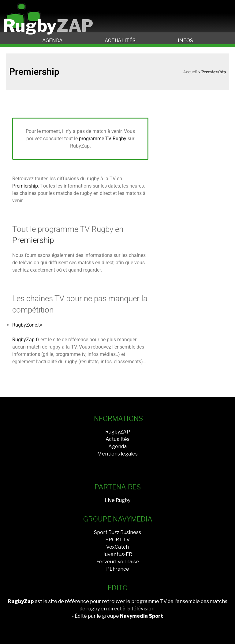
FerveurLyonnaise (118, 562)
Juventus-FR (117, 554)
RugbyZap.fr (26, 340)
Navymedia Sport (142, 616)
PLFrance (118, 569)
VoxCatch (117, 547)
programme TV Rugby (103, 139)
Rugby (48, 26)
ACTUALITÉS (120, 40)
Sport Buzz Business (117, 532)
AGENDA (52, 40)
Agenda (117, 446)
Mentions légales (117, 454)
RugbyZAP (118, 432)
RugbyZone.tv (27, 325)
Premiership (25, 186)
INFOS (185, 40)
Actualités (117, 439)
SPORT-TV (118, 540)
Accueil (190, 72)
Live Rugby (117, 500)
